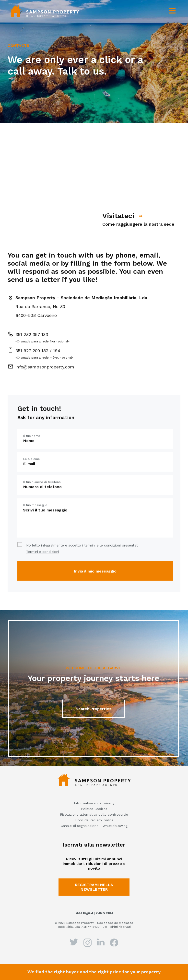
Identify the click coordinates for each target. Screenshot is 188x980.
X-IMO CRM (104, 913)
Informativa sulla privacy (94, 803)
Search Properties (94, 714)
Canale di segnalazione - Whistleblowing (94, 826)
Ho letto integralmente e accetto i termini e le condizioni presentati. (83, 563)
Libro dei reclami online (94, 820)
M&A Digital (84, 913)
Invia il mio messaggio (95, 585)
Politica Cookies (94, 809)
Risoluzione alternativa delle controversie (94, 814)
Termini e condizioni (43, 566)
